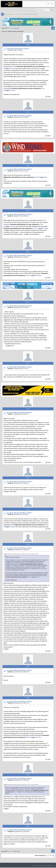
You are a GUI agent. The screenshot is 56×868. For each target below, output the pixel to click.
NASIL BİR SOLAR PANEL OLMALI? (18, 49)
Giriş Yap (12, 68)
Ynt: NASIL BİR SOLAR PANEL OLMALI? (19, 116)
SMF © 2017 (42, 866)
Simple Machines (50, 866)
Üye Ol (37, 177)
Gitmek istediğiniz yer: (41, 855)
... (10, 28)
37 (12, 28)
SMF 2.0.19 (35, 866)
